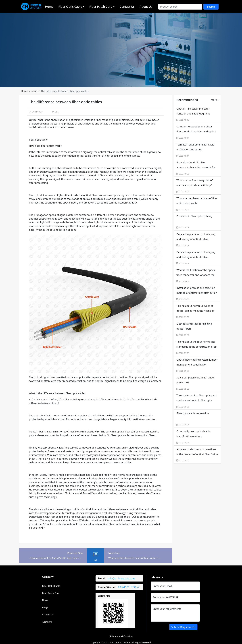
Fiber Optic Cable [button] (70, 7)
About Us (146, 7)
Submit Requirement (183, 627)
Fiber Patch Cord (51, 593)
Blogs (45, 607)
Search (211, 7)
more (215, 100)
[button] (25, 91)
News (45, 600)
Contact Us (127, 7)
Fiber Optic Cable (51, 586)
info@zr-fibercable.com (121, 578)
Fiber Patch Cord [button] (101, 7)
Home (49, 7)
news (34, 91)
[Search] (180, 7)
